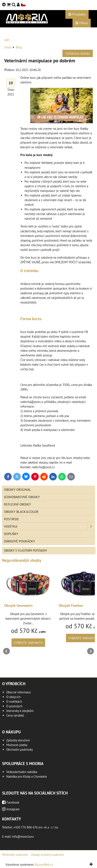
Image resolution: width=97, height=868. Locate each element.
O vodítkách (14, 701)
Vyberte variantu (28, 643)
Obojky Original (17, 490)
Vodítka (49, 526)
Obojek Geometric (19, 605)
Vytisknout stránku (78, 53)
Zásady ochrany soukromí (47, 855)
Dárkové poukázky (19, 541)
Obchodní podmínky (20, 750)
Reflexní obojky (17, 504)
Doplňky (11, 534)
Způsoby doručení (18, 740)
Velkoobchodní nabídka (22, 772)
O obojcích (13, 697)
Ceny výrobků (15, 715)
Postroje (12, 519)
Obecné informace (19, 692)
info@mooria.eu (23, 837)
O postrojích (14, 706)
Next (91, 651)
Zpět (7, 40)
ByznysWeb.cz (44, 865)
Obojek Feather (71, 605)
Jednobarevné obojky (22, 497)
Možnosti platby (17, 745)
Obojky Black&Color (21, 512)
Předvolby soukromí (15, 855)
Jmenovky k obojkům (20, 711)
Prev (6, 651)
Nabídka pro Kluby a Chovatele (27, 776)
